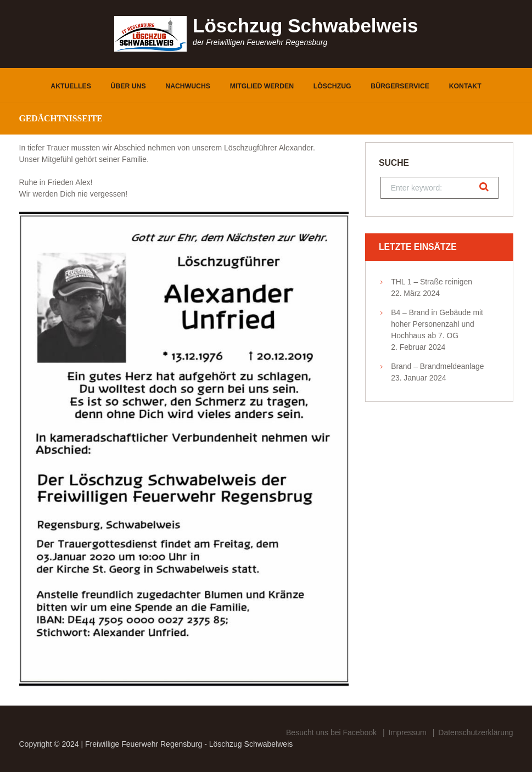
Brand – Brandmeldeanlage (437, 366)
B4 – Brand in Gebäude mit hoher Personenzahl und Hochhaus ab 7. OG (437, 324)
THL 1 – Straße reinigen (432, 282)
